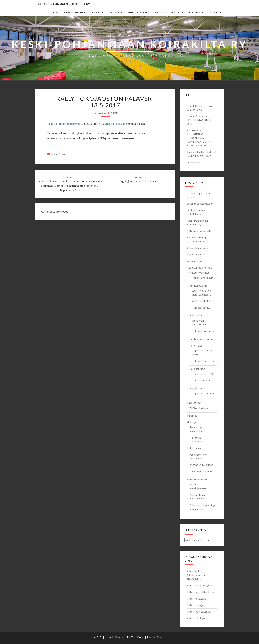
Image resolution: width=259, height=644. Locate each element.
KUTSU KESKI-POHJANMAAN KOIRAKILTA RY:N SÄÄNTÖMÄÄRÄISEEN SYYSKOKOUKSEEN (199, 138)
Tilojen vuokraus (196, 254)
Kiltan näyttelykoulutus (201, 592)
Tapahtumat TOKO (203, 374)
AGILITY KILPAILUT (203, 301)
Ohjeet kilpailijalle (197, 248)
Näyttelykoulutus (200, 273)
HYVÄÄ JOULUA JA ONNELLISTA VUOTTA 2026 (199, 120)
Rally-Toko (196, 346)
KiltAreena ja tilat (137, 12)
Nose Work (196, 315)
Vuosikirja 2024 (195, 162)
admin (115, 113)
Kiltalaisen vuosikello (199, 231)
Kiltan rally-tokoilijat (199, 612)
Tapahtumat (194, 12)
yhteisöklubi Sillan (116, 124)
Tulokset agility (201, 308)
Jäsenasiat (114, 12)
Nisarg (161, 637)
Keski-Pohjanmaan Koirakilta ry (64, 4)
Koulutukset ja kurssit (168, 12)
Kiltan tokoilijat (196, 618)
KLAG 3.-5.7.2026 (199, 408)
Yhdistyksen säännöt (201, 471)
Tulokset (213, 12)
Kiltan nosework (196, 599)
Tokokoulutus (197, 369)
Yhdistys (96, 12)
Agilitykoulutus (198, 286)
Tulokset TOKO (201, 380)
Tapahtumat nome (203, 393)
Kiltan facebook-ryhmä (200, 585)
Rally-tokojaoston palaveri (64, 124)
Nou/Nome (196, 388)
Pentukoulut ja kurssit (202, 339)
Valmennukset (195, 261)
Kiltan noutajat (196, 605)
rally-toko (58, 154)
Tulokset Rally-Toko (204, 361)
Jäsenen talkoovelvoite (200, 204)
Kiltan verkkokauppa (201, 465)
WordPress (138, 637)
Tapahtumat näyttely (204, 278)
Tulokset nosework (203, 331)
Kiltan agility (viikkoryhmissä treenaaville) (196, 575)
